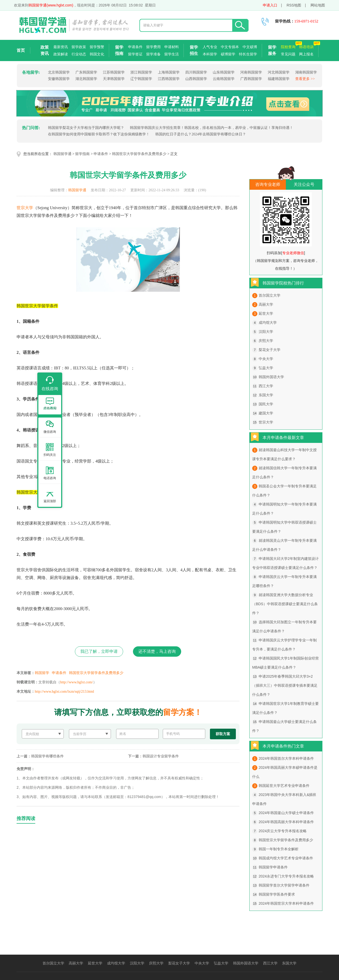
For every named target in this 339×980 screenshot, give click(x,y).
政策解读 (61, 54)
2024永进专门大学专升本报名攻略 (286, 876)
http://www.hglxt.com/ (77, 682)
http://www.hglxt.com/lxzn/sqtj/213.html (64, 692)
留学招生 (194, 50)
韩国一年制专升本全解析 (279, 849)
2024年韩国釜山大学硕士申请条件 (286, 813)
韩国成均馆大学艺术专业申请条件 (286, 858)
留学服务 (272, 50)
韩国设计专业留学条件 (161, 756)
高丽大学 (266, 304)
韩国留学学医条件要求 (277, 894)
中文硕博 (250, 47)
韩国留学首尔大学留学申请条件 (284, 885)
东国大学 (266, 395)
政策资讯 (45, 50)
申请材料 (172, 47)
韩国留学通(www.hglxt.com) (51, 5)
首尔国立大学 (270, 295)
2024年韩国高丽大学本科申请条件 (286, 822)
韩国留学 (42, 673)
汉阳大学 (266, 332)
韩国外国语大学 (271, 377)
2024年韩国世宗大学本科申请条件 (286, 903)
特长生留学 (248, 54)
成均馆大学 (268, 323)
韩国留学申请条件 (273, 867)
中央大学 (266, 359)
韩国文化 (97, 54)
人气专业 (210, 47)
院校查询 (288, 47)
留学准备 (153, 54)
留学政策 (79, 47)
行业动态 (79, 54)
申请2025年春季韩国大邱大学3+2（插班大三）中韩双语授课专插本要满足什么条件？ (285, 685)
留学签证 (135, 54)
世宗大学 (25, 208)
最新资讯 (61, 47)
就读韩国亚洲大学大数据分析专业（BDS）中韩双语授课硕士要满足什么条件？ (285, 604)
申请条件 (135, 47)
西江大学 (266, 386)
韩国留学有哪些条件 (47, 756)
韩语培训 (306, 47)
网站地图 (318, 5)
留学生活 (172, 54)
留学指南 (119, 50)
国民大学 (266, 404)
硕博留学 (228, 54)
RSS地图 (294, 5)
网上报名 (306, 54)
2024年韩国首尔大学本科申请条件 (286, 758)
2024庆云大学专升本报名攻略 (283, 831)
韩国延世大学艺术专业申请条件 (284, 786)
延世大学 (266, 313)
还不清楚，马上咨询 (157, 651)
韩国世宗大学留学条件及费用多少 (139, 154)
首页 (21, 50)
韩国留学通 (62, 154)
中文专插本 (230, 47)
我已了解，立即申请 (99, 651)
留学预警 (97, 47)
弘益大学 (266, 368)
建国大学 (266, 413)
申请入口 (270, 5)
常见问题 (288, 54)
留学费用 (153, 47)
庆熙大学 (266, 341)
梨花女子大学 (270, 350)
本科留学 (210, 54)
